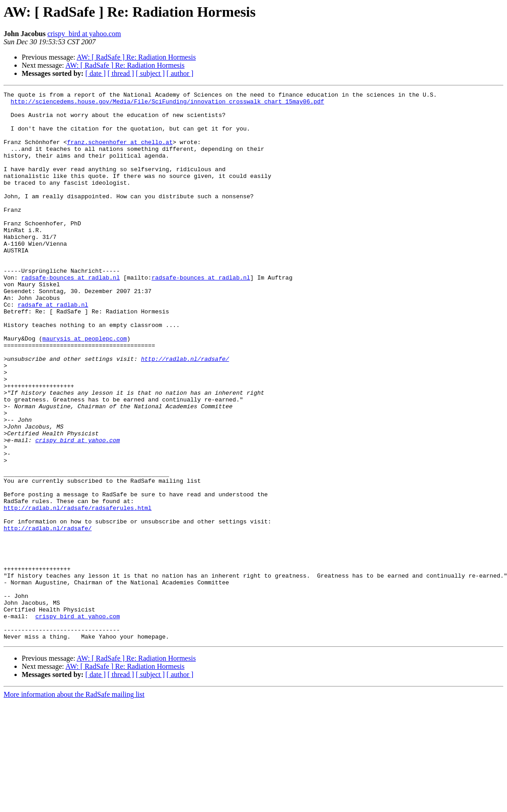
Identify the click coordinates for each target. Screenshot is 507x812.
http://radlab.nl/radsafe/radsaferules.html (78, 592)
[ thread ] (121, 73)
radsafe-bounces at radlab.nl (70, 315)
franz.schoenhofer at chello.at (120, 153)
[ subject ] (150, 73)
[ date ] (95, 73)
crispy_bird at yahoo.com (84, 34)
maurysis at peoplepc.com (85, 388)
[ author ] (180, 73)
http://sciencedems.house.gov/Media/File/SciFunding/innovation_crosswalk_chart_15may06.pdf (167, 104)
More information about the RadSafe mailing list (74, 804)
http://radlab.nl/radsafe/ (185, 413)
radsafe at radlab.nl (53, 348)
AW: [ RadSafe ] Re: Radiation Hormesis (136, 57)
